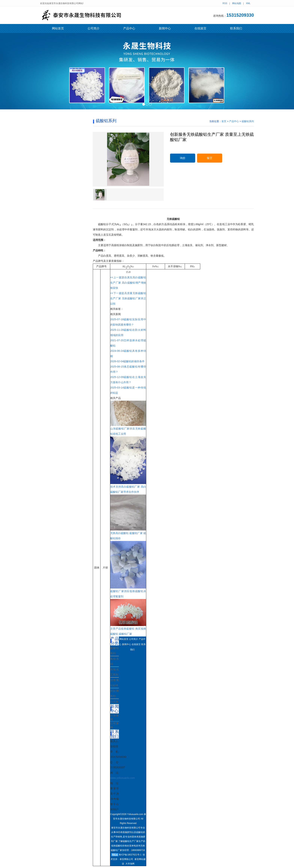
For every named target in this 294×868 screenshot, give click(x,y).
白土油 (114, 701)
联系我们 (236, 28)
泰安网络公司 (126, 859)
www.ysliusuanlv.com (123, 778)
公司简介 (94, 28)
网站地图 (237, 3)
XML (248, 3)
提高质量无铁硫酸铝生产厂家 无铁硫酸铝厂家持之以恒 (128, 298)
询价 (183, 158)
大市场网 (130, 864)
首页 (224, 121)
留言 (210, 158)
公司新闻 (115, 725)
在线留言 (200, 28)
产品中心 (129, 28)
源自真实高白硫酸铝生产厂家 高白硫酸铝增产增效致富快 (128, 283)
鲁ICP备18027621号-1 (130, 855)
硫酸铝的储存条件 (127, 361)
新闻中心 (165, 28)
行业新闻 (115, 717)
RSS (225, 3)
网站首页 (58, 28)
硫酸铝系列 (248, 121)
